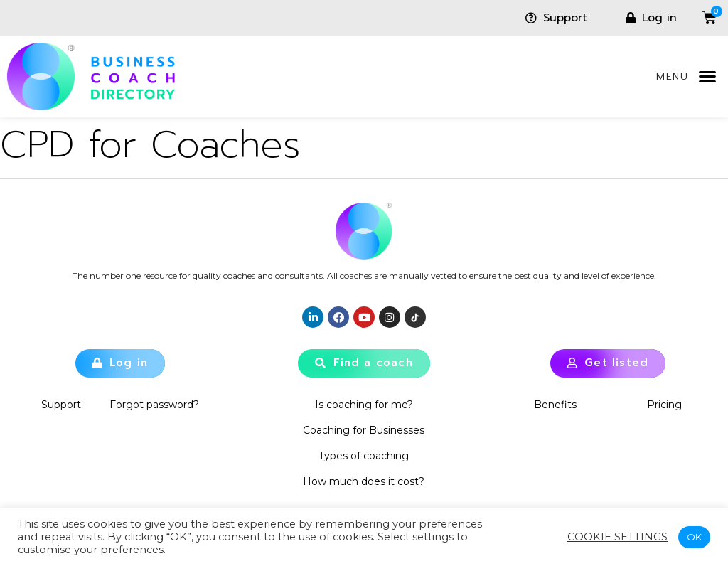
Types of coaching (364, 456)
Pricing (665, 405)
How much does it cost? (364, 481)
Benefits (555, 405)
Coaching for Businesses (364, 430)
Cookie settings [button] (617, 537)
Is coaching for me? (364, 405)
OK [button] (694, 537)
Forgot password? (154, 405)
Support (61, 405)
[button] (707, 76)
